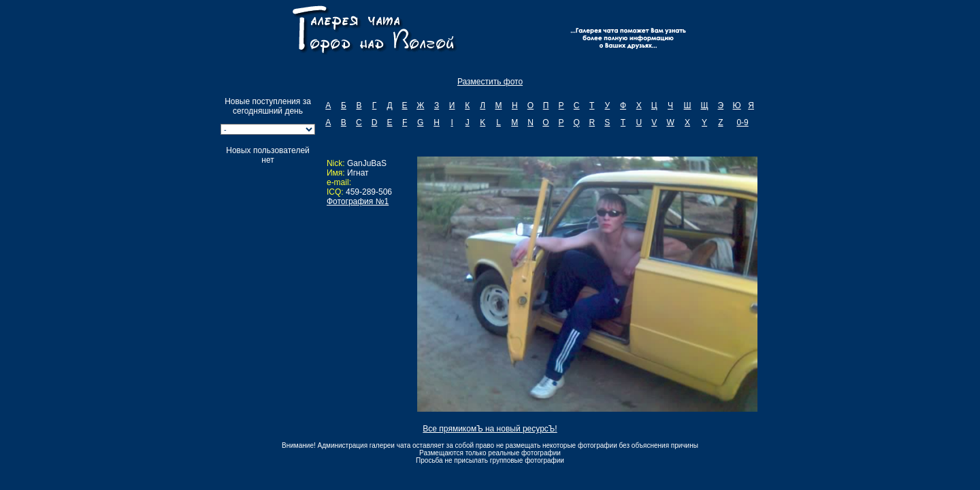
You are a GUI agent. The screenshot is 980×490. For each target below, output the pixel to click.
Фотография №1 (358, 201)
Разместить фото (490, 82)
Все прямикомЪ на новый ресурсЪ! (490, 429)
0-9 (742, 122)
